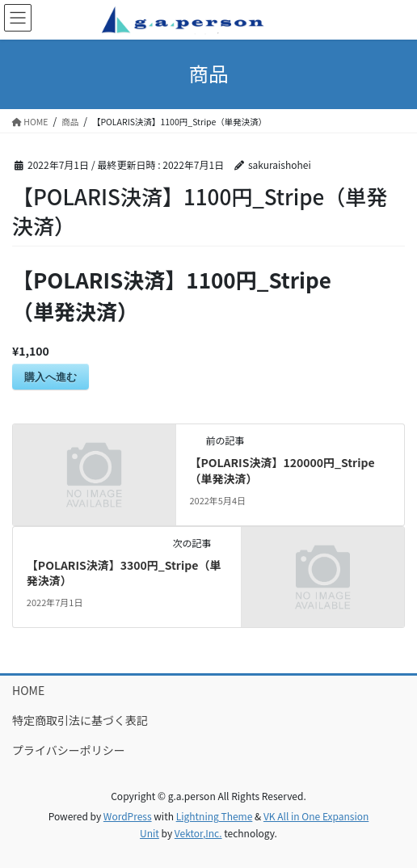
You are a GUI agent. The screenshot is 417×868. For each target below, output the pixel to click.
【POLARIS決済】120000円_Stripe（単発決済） (282, 470)
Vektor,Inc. (198, 833)
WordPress (128, 816)
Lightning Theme (215, 816)
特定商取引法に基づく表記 (80, 720)
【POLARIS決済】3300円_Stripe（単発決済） (124, 573)
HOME (28, 690)
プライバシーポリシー (69, 750)
